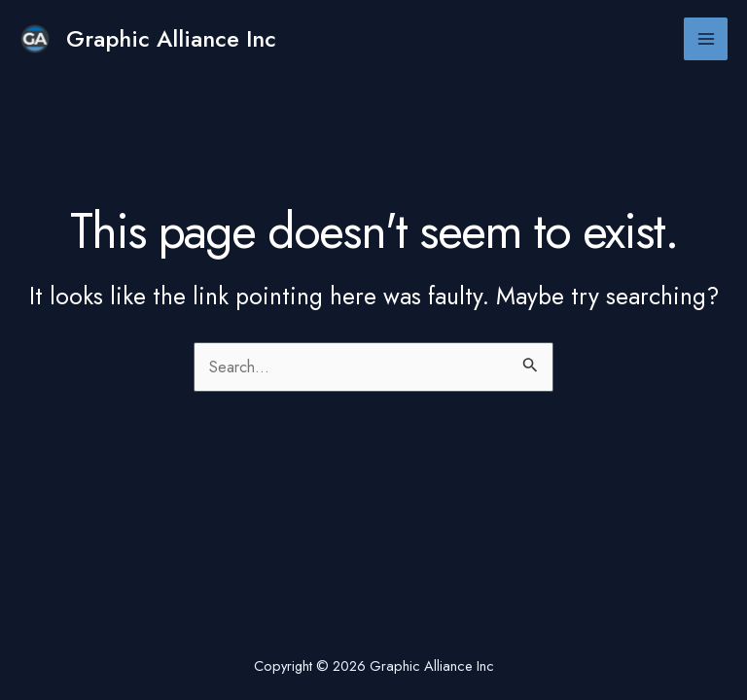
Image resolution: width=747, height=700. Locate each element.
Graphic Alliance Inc (171, 39)
